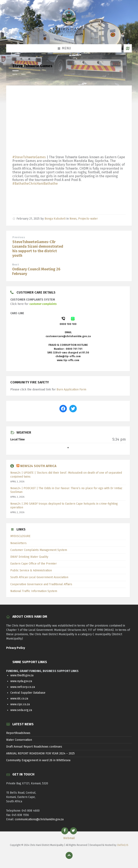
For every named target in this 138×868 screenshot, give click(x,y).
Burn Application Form (71, 389)
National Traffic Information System (34, 591)
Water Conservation (19, 740)
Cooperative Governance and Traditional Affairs (41, 584)
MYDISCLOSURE (20, 536)
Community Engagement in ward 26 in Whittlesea (38, 760)
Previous (19, 237)
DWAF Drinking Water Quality (29, 557)
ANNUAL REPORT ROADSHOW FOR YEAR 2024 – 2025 (40, 753)
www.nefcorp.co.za (23, 687)
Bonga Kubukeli (55, 219)
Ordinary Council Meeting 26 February (36, 271)
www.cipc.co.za (20, 704)
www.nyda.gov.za (21, 681)
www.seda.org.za (21, 710)
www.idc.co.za (19, 699)
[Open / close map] (128, 48)
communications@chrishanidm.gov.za (39, 819)
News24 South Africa (38, 466)
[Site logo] (69, 36)
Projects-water (88, 219)
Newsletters (18, 543)
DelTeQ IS (123, 845)
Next (15, 265)
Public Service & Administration (31, 570)
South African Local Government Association (39, 577)
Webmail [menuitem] (69, 838)
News (23, 74)
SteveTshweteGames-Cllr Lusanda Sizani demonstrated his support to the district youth (38, 249)
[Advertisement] (69, 121)
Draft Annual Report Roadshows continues (34, 747)
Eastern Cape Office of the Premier (34, 564)
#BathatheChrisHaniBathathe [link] (35, 184)
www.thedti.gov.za (22, 675)
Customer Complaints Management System (39, 550)
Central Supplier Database (28, 693)
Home (15, 74)
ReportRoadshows (18, 733)
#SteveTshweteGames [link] (29, 157)
